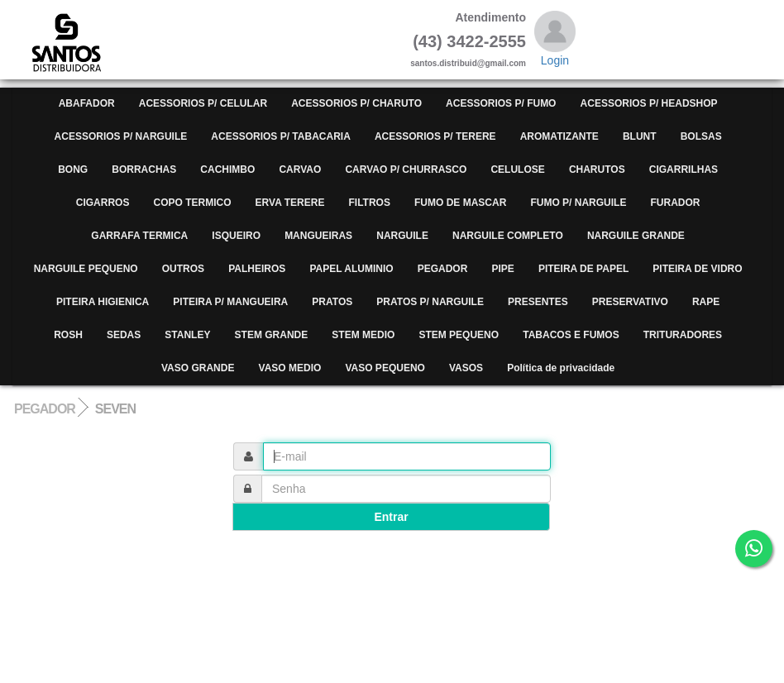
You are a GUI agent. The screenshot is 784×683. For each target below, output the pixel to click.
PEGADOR (45, 409)
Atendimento (490, 17)
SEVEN (115, 409)
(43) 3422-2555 (469, 41)
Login (555, 60)
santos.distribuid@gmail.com (468, 63)
